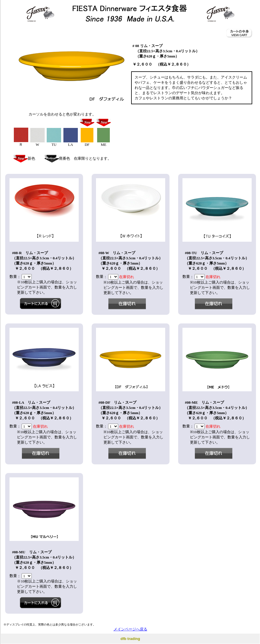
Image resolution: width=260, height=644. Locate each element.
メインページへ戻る (130, 629)
